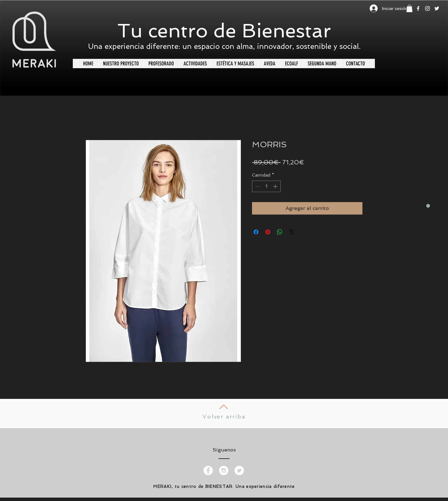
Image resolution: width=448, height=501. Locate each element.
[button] (409, 8)
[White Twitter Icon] (437, 8)
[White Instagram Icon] (427, 8)
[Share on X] (292, 232)
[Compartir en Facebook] (256, 232)
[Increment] (276, 186)
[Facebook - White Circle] (208, 470)
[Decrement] (257, 186)
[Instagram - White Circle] (224, 470)
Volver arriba (224, 416)
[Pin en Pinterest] (268, 232)
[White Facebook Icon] (418, 8)
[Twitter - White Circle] (239, 470)
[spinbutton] (266, 186)
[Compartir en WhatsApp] (280, 232)
